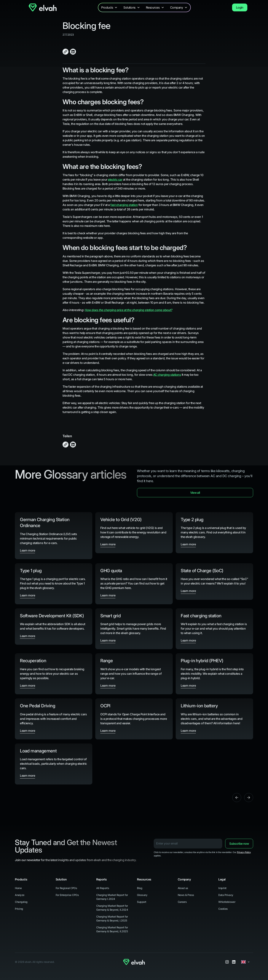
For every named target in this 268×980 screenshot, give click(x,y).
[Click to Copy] (66, 52)
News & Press (186, 895)
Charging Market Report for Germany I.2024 (112, 897)
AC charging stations (167, 375)
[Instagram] (227, 962)
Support (142, 902)
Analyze (20, 895)
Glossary (142, 895)
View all (195, 493)
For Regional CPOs (66, 888)
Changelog (21, 902)
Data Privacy (226, 895)
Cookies (223, 909)
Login (240, 7)
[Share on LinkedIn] (73, 52)
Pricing (19, 909)
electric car (115, 179)
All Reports (103, 888)
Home (18, 888)
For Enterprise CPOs (67, 895)
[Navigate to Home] (43, 7)
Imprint (222, 888)
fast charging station (124, 205)
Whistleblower (227, 902)
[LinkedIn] (234, 962)
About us (183, 888)
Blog (140, 888)
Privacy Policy (244, 852)
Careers (182, 902)
